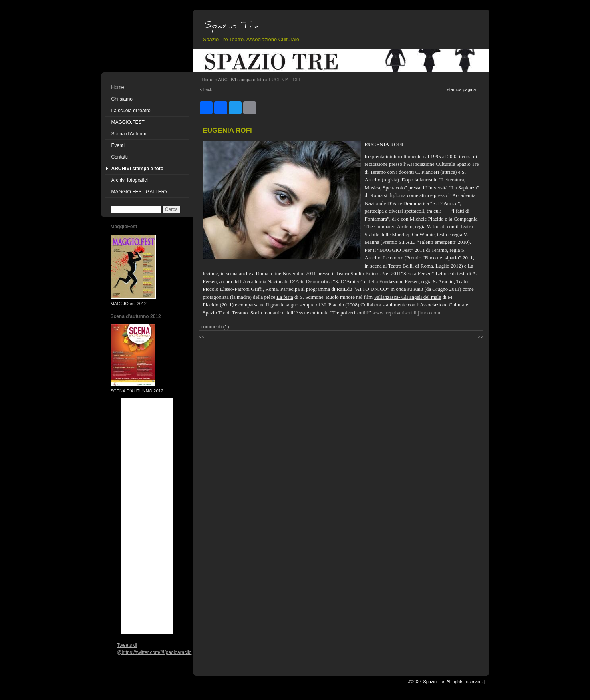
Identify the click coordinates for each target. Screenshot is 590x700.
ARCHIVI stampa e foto (138, 169)
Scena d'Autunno (130, 134)
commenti (211, 327)
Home (118, 87)
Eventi (118, 145)
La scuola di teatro (131, 111)
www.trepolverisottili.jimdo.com (406, 313)
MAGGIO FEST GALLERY (140, 192)
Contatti (120, 157)
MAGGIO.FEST (128, 122)
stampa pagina (461, 89)
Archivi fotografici (130, 180)
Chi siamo (122, 99)
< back (206, 90)
